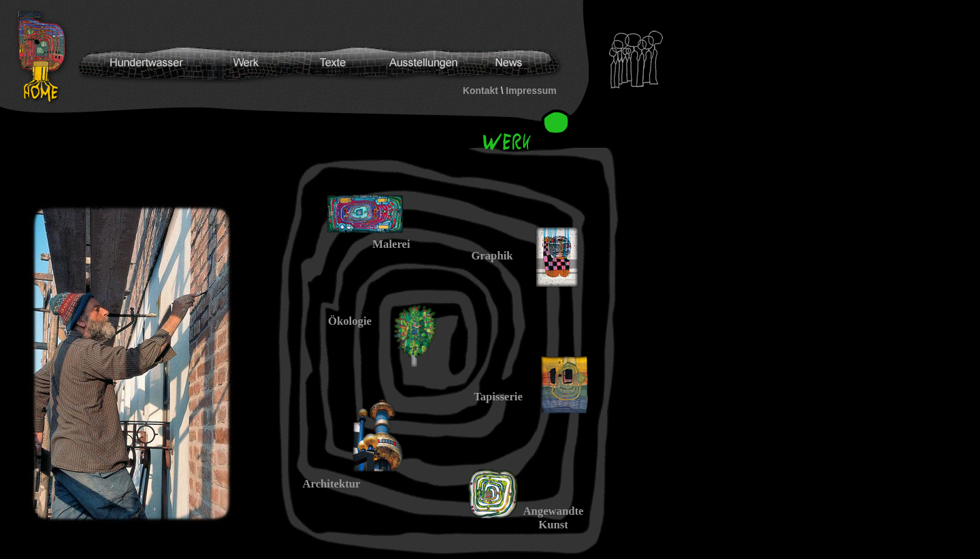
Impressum (531, 91)
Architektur (332, 484)
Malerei (391, 244)
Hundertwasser (45, 57)
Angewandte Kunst (553, 518)
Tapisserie (498, 397)
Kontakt (480, 91)
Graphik (492, 256)
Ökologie (350, 321)
